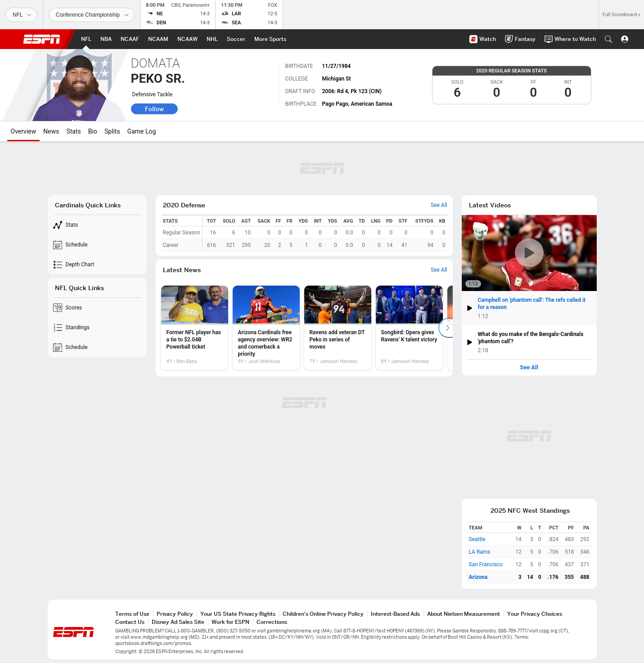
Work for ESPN (230, 622)
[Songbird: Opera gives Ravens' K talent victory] (409, 328)
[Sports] (21, 15)
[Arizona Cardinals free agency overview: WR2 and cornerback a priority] (266, 328)
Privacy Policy (175, 614)
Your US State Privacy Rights (238, 614)
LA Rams (480, 552)
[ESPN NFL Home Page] (86, 39)
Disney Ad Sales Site (178, 622)
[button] (608, 39)
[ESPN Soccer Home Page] (236, 39)
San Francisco (486, 564)
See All (529, 367)
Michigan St (336, 79)
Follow (154, 109)
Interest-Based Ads (395, 614)
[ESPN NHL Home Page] (212, 39)
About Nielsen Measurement (464, 614)
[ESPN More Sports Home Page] (270, 39)
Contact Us (130, 622)
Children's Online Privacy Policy (323, 614)
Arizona (478, 577)
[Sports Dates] (92, 15)
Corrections (272, 622)
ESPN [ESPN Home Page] (42, 39)
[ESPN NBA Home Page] (106, 39)
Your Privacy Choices (535, 614)
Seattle (477, 539)
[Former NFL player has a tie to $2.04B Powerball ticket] (195, 328)
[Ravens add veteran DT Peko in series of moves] (338, 328)
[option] (195, 328)
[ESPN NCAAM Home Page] (158, 39)
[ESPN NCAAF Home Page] (130, 39)
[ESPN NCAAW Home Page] (187, 39)
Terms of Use (132, 614)
